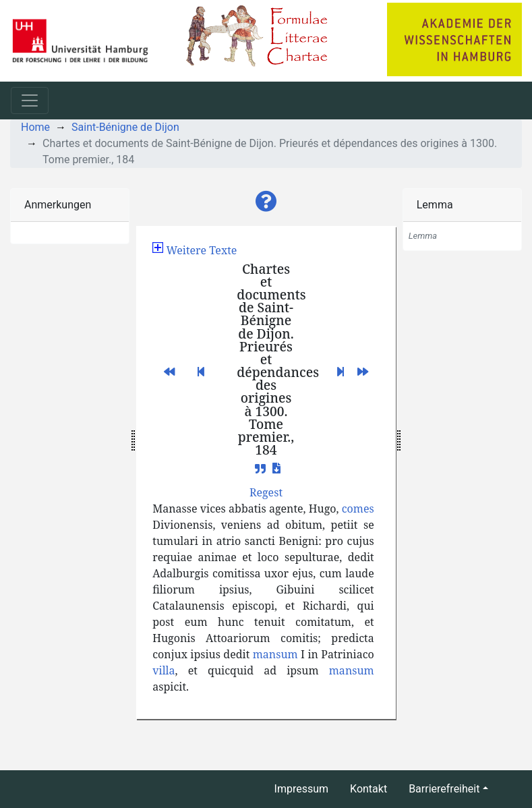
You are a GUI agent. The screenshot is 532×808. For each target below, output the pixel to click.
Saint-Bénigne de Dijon (125, 127)
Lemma (435, 205)
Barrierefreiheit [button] (444, 789)
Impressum (302, 789)
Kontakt (368, 789)
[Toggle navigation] (30, 100)
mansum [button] (275, 654)
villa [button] (164, 670)
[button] (266, 202)
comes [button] (358, 509)
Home (35, 127)
